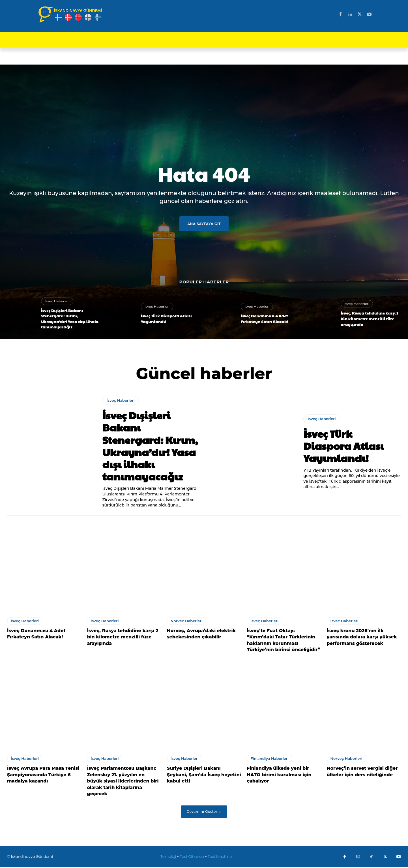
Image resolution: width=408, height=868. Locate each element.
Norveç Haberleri (187, 622)
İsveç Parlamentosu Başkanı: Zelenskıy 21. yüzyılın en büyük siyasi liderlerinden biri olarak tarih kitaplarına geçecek (123, 782)
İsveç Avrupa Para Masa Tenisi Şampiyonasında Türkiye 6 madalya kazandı (43, 776)
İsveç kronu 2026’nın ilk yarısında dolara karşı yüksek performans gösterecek (362, 638)
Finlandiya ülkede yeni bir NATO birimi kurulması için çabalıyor (279, 776)
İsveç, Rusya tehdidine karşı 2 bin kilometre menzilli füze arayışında (370, 318)
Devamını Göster (204, 813)
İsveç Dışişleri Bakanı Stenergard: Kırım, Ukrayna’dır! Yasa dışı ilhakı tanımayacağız (70, 319)
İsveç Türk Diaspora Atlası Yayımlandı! (166, 318)
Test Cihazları (192, 857)
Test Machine (220, 857)
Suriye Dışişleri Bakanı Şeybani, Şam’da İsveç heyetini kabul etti (204, 776)
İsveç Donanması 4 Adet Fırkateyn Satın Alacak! (264, 318)
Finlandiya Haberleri (270, 760)
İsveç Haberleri (57, 301)
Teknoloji (169, 857)
